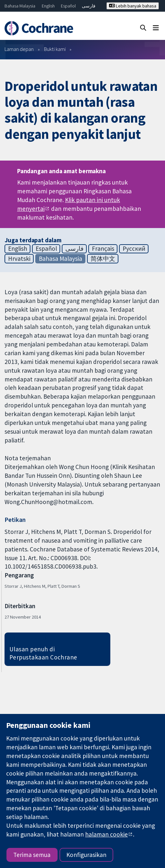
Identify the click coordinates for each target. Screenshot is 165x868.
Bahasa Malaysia (20, 6)
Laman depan (19, 49)
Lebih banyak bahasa (133, 6)
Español (68, 6)
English (48, 6)
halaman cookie (106, 834)
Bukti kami (55, 49)
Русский (134, 248)
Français (103, 248)
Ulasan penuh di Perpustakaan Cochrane (43, 653)
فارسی (89, 6)
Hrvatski (19, 259)
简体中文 (103, 259)
